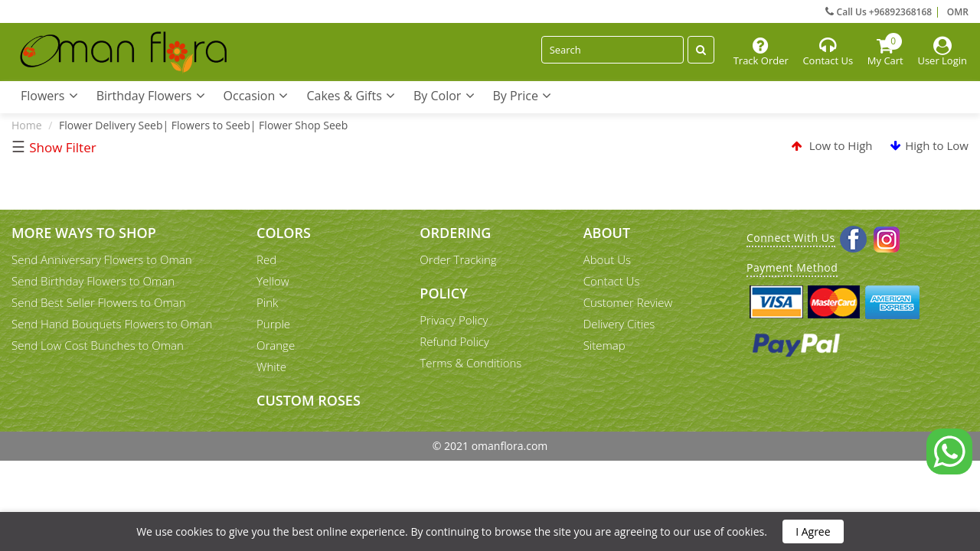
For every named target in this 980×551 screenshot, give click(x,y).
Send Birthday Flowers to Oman (93, 281)
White (271, 367)
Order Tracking (458, 259)
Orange (276, 345)
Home (27, 125)
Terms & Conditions (470, 363)
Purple (273, 324)
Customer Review (628, 302)
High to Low (929, 145)
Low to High (832, 145)
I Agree (813, 531)
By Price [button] (523, 96)
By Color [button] (444, 96)
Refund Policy (454, 341)
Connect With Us (791, 238)
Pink (267, 302)
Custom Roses (309, 400)
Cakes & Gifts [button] (351, 96)
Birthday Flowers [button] (151, 96)
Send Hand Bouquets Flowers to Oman (112, 324)
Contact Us (612, 281)
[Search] (612, 50)
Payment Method (792, 267)
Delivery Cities (619, 324)
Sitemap (604, 345)
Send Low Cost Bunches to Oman (98, 345)
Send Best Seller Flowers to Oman (99, 302)
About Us (607, 259)
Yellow (273, 281)
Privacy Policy (454, 320)
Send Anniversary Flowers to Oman (101, 259)
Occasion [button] (256, 96)
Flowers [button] (49, 96)
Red (266, 259)
